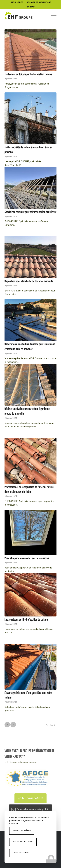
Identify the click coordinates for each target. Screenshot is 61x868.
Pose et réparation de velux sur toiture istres (27, 558)
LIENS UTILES (17, 2)
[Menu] (52, 15)
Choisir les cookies (21, 853)
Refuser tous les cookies (23, 841)
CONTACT (31, 7)
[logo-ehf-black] (25, 15)
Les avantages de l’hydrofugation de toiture (26, 620)
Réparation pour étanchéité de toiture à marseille (29, 281)
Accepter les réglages (22, 830)
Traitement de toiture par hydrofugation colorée (28, 74)
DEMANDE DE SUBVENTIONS (39, 2)
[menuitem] (17, 2)
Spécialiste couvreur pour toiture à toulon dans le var (30, 212)
